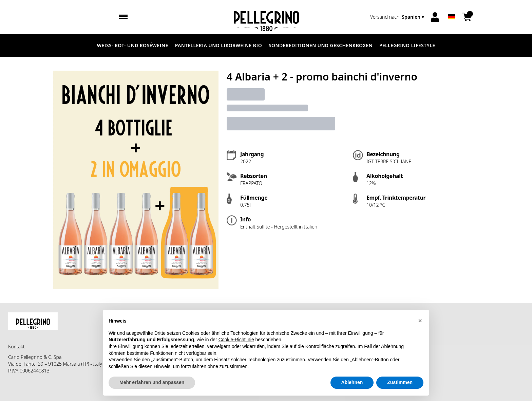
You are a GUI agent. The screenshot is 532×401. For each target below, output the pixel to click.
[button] (420, 321)
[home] (266, 17)
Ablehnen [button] (352, 382)
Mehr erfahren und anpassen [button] (152, 382)
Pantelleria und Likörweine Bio (218, 45)
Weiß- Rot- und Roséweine (133, 45)
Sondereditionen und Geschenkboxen (321, 45)
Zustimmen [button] (400, 382)
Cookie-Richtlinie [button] (236, 340)
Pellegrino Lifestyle (407, 45)
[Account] (435, 17)
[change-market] (398, 17)
